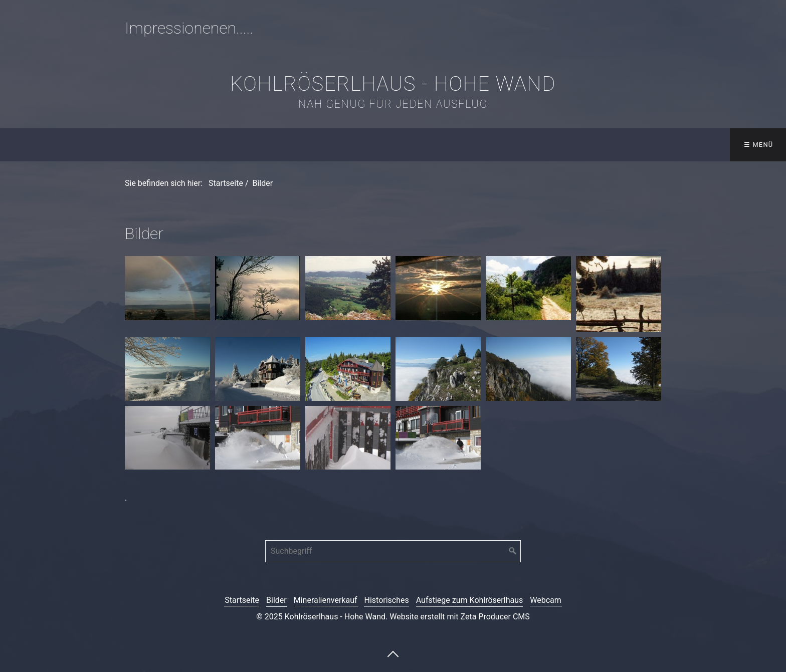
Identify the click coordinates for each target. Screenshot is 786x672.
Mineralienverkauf (326, 600)
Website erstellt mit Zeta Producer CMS (460, 617)
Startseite (226, 183)
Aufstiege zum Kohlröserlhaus (470, 600)
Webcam (546, 600)
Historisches (387, 600)
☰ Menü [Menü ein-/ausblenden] (759, 145)
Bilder (276, 600)
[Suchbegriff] (393, 551)
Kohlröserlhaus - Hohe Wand (393, 84)
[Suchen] (513, 551)
